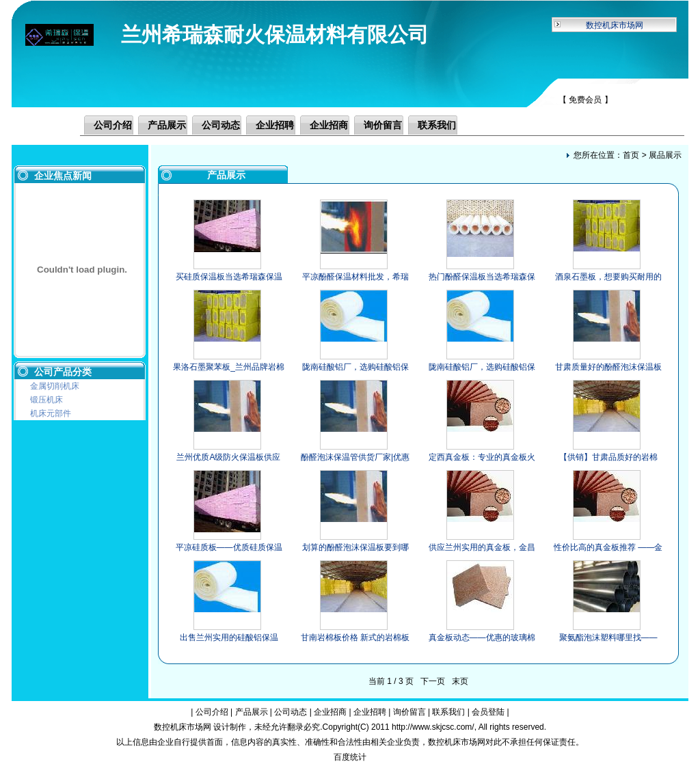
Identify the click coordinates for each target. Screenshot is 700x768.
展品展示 (665, 155)
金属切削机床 (55, 386)
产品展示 (167, 125)
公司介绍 (113, 125)
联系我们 (437, 125)
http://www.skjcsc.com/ (433, 727)
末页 (460, 681)
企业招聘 (275, 125)
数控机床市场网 (615, 25)
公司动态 (221, 125)
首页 (631, 155)
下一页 (433, 681)
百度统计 (350, 757)
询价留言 (383, 125)
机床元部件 (51, 413)
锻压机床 (46, 400)
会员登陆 (488, 712)
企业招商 (329, 125)
